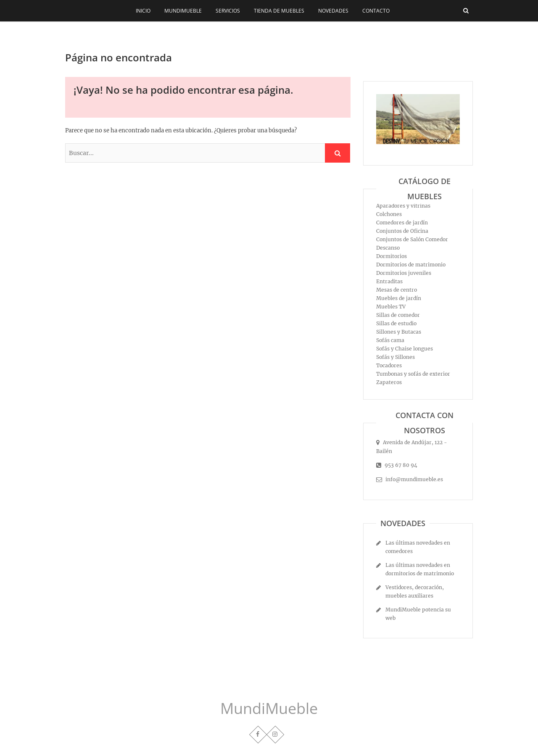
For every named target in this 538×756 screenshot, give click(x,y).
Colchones (389, 214)
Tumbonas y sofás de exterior (413, 374)
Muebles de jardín (399, 298)
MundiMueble (183, 11)
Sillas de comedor (398, 315)
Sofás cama (390, 340)
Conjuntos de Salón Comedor (412, 239)
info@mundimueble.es (410, 479)
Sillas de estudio (396, 323)
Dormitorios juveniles (404, 273)
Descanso (388, 248)
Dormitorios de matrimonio (411, 265)
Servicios (228, 11)
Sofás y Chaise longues (405, 349)
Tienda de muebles (279, 11)
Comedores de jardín (402, 223)
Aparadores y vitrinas (403, 206)
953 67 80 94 (397, 465)
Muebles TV (391, 307)
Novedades (333, 11)
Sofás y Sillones (396, 357)
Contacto (376, 11)
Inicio (143, 11)
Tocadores (389, 365)
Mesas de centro (397, 290)
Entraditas (389, 281)
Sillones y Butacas (399, 332)
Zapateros (389, 382)
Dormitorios (392, 256)
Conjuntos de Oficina (402, 231)
